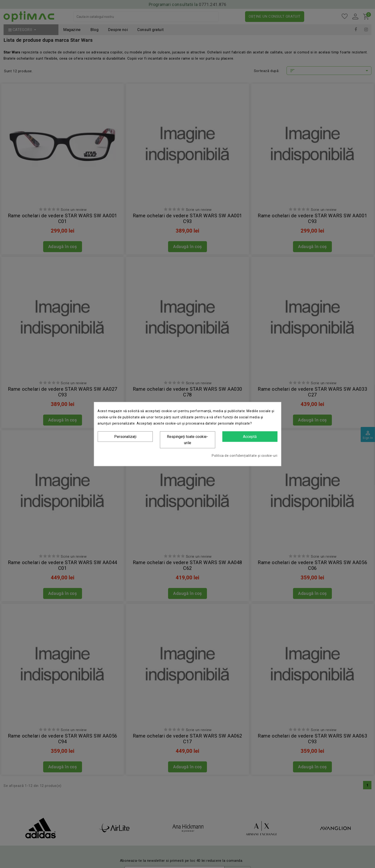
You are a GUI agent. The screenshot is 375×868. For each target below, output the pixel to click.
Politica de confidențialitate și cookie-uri (245, 456)
